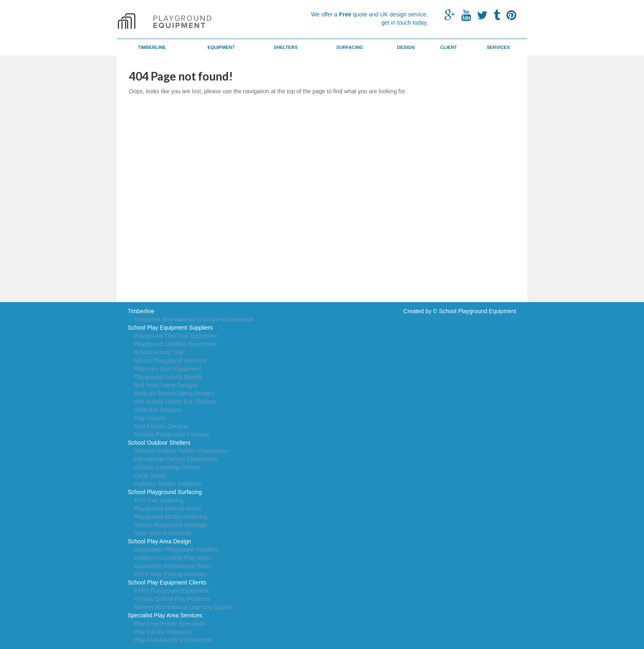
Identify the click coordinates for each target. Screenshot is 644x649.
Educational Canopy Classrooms (176, 459)
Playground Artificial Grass (168, 508)
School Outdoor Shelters (159, 443)
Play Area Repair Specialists (170, 624)
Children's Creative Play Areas (173, 558)
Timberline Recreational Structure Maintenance (194, 319)
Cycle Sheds (150, 476)
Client (448, 47)
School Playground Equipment (478, 311)
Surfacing (350, 47)
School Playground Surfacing (165, 492)
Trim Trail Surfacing (159, 500)
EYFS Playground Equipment (171, 591)
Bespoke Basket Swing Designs (175, 393)
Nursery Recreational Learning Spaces (183, 607)
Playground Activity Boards (168, 377)
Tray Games (150, 418)
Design (406, 47)
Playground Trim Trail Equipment (176, 336)
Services (498, 47)
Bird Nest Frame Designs (166, 385)
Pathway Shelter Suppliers (168, 484)
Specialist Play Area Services (165, 615)
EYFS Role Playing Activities (170, 574)
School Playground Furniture (170, 360)
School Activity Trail (159, 352)
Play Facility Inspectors (163, 632)
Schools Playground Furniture (172, 434)
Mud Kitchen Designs (161, 426)
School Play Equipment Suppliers (170, 328)
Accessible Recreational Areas (173, 566)
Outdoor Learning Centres (167, 467)
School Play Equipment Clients (167, 582)
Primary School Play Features (172, 599)
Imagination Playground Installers (176, 550)
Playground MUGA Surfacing (171, 517)
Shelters (286, 47)
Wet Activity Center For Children (175, 402)
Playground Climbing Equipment (175, 344)
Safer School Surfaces (162, 533)
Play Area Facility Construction (173, 640)
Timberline (152, 47)
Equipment (221, 47)
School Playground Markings (170, 525)
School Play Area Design (159, 541)
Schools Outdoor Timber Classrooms (181, 451)
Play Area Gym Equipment (168, 369)
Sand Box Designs (158, 410)
